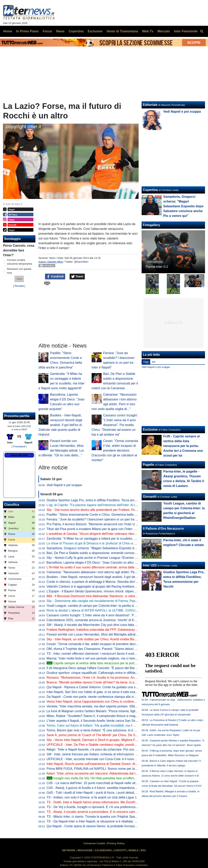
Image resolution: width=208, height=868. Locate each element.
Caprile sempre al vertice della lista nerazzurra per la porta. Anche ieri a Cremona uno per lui (120, 663)
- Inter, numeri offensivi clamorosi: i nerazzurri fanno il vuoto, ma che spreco (103, 654)
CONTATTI (120, 850)
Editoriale (150, 105)
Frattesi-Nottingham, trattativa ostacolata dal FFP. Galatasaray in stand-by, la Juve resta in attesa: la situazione (125, 630)
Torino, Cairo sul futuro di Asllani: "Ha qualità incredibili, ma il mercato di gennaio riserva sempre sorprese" (122, 725)
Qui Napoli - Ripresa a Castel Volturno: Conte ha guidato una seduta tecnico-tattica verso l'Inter (114, 687)
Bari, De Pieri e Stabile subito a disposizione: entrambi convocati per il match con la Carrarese (113, 553)
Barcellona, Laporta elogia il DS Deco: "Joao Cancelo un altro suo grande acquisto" (106, 563)
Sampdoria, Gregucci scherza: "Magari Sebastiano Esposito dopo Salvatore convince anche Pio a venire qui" (124, 548)
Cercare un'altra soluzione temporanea (20, 262)
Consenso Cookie (94, 843)
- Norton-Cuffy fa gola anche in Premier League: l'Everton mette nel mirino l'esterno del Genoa (116, 558)
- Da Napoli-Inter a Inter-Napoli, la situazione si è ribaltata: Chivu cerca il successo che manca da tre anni (124, 821)
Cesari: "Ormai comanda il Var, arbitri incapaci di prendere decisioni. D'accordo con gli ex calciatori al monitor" (115, 450)
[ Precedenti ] (19, 446)
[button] (19, 279)
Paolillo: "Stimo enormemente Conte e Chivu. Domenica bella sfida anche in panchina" (108, 515)
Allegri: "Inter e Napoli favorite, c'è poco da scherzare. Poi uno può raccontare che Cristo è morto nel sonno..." (124, 749)
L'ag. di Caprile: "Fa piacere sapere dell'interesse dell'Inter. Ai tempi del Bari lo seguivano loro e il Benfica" (121, 505)
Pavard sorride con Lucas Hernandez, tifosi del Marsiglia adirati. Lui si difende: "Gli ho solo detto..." (117, 634)
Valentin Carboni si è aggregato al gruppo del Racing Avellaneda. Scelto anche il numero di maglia (116, 586)
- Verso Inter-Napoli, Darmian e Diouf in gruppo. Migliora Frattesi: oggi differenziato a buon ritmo (118, 740)
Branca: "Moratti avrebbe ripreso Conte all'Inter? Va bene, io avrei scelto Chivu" (103, 682)
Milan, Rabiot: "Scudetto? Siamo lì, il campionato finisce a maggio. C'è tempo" (102, 716)
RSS (143, 850)
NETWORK (69, 850)
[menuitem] (202, 31)
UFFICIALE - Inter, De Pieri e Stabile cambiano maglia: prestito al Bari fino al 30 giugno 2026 (112, 745)
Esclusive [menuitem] (95, 31)
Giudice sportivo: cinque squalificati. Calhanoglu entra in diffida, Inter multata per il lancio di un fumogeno (121, 673)
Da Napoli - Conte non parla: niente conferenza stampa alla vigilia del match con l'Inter (108, 697)
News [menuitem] (60, 31)
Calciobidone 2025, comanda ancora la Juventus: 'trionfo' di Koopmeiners (99, 620)
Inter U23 (150, 565)
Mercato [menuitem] (163, 31)
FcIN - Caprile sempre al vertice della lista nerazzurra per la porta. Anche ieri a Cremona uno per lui (183, 446)
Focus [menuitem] (47, 31)
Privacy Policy (116, 843)
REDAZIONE (85, 850)
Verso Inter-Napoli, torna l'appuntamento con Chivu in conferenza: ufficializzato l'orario (108, 702)
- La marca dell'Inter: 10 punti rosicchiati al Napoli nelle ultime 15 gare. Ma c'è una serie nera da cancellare (126, 783)
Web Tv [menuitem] (148, 31)
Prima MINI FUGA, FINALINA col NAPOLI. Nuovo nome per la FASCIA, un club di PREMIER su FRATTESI (122, 769)
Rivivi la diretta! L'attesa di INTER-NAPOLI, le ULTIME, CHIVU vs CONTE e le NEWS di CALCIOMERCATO (123, 610)
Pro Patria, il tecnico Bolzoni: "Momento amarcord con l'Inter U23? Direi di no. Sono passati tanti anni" (119, 524)
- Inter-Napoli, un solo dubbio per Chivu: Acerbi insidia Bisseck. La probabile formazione (112, 639)
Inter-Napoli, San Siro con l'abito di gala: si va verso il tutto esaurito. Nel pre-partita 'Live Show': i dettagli (120, 692)
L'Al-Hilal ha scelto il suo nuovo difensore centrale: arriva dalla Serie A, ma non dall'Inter (109, 567)
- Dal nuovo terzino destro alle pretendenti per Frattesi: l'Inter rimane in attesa (104, 510)
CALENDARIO (103, 850)
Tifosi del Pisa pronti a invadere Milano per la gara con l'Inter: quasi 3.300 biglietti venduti (109, 529)
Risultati (19, 286)
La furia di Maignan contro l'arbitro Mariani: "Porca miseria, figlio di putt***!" (99, 711)
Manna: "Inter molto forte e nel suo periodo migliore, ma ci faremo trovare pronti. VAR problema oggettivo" (122, 658)
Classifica (12, 505)
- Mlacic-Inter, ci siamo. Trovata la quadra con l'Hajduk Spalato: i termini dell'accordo (109, 817)
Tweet (77, 277)
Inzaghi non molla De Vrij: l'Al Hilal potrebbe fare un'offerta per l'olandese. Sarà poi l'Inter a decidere (121, 778)
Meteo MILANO (19, 455)
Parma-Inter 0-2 (157, 267)
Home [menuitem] (8, 31)
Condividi (55, 277)
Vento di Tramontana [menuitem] (122, 31)
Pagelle (148, 465)
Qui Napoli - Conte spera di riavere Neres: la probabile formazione (93, 826)
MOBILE (133, 850)
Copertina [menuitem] (76, 31)
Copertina (150, 190)
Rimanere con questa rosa (19, 271)
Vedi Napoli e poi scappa (64, 485)
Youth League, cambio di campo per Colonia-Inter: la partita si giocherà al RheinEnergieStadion (114, 606)
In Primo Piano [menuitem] (27, 31)
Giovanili (150, 497)
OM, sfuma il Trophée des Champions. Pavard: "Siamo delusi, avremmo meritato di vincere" (112, 649)
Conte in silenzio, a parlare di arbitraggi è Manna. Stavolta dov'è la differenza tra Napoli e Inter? (114, 582)
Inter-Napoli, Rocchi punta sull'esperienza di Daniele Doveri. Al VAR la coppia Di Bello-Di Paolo (114, 764)
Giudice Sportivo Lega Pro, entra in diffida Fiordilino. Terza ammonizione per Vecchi (106, 500)
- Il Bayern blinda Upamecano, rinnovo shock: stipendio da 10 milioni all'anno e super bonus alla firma (125, 591)
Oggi (146, 362)
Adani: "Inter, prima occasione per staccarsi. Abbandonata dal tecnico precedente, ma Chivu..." (113, 773)
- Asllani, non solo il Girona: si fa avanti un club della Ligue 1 (92, 797)
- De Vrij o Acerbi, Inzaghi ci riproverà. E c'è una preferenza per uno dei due (103, 807)
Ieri (154, 362)
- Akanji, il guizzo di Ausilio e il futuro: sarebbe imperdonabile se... (96, 788)
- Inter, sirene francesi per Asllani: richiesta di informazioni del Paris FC (99, 754)
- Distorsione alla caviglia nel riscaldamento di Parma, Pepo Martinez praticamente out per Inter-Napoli (122, 601)
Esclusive (150, 430)
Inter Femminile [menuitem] (186, 31)
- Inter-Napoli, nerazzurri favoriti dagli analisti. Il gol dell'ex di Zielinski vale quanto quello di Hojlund (60, 425)
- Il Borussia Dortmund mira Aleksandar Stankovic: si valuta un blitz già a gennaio (107, 596)
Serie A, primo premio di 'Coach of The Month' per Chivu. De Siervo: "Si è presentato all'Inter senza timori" (122, 735)
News (52, 258)
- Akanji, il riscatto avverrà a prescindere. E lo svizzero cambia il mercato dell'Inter (107, 812)
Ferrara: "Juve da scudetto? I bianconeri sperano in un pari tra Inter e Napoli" (101, 519)
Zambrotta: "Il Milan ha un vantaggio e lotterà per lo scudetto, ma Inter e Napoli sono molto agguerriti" (118, 539)
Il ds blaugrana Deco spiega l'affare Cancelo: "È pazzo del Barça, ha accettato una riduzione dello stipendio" (123, 668)
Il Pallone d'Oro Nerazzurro (163, 529)
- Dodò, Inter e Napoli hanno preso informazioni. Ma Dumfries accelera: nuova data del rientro (115, 802)
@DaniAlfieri (81, 262)
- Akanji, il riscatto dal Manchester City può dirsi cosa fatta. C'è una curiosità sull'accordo (112, 625)
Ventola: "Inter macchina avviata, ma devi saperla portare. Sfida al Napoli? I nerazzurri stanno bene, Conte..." (124, 706)
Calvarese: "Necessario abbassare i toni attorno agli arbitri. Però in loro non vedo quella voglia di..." (117, 572)
